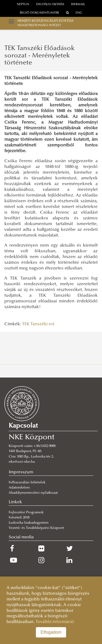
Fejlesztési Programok (26, 513)
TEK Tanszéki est (38, 324)
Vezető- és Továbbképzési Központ (36, 528)
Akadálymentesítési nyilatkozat (33, 493)
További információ (55, 622)
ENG (79, 13)
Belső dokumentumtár (39, 13)
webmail (78, 4)
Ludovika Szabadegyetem (29, 523)
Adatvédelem (19, 488)
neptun (23, 4)
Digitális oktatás (50, 4)
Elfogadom (51, 632)
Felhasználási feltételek (27, 483)
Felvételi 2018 (19, 518)
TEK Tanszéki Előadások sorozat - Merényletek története (39, 56)
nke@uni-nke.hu (22, 462)
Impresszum (21, 472)
